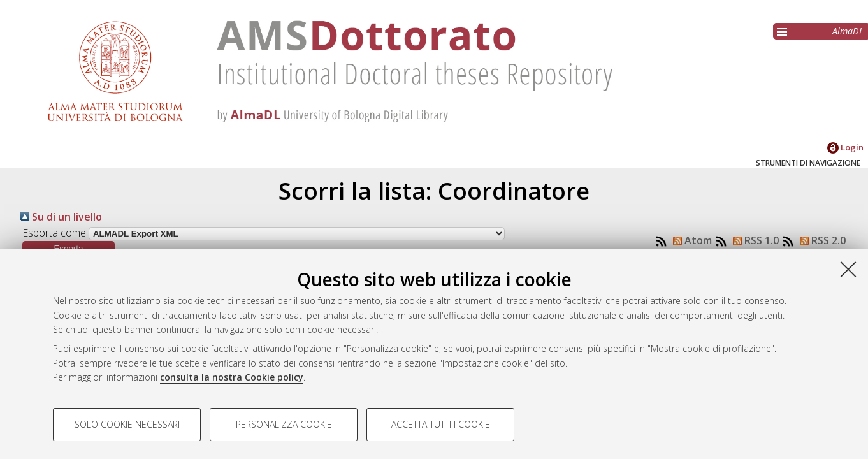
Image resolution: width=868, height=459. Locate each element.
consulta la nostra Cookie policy (232, 377)
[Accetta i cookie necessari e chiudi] (848, 269)
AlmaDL (848, 31)
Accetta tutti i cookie (441, 424)
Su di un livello (61, 217)
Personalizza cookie (284, 424)
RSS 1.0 (753, 240)
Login (845, 147)
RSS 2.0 (820, 240)
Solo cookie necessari (127, 424)
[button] (69, 248)
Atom (690, 240)
